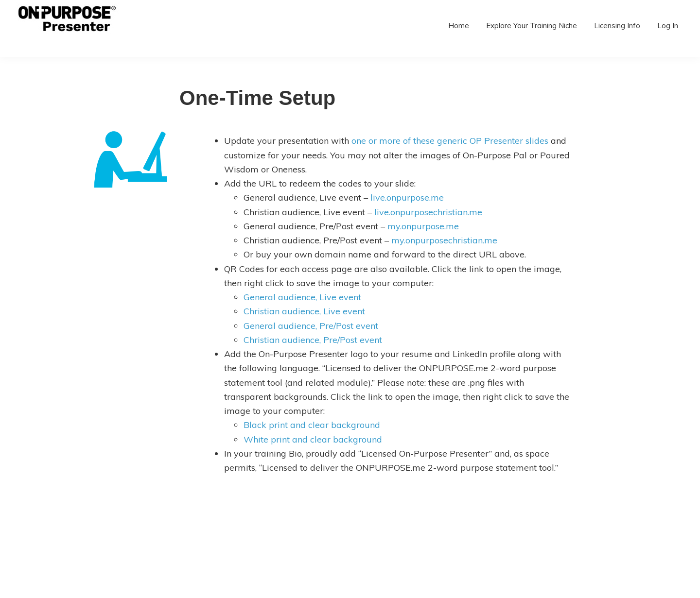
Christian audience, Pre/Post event (313, 340)
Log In (668, 26)
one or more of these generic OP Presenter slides (450, 141)
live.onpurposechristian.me (428, 212)
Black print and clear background (312, 425)
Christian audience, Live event (304, 311)
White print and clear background (313, 439)
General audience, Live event (302, 297)
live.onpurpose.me (407, 197)
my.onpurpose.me (423, 226)
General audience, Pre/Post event (311, 326)
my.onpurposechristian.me (444, 240)
